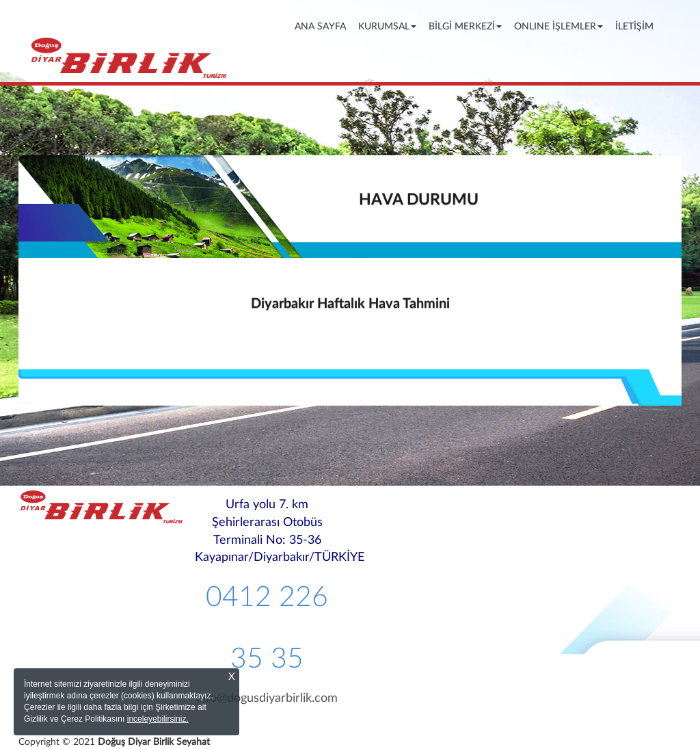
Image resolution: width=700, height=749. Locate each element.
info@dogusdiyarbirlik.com (267, 698)
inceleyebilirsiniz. (158, 719)
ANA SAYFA (323, 26)
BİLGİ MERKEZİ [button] (465, 27)
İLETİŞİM (634, 27)
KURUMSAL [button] (387, 27)
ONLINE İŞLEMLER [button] (558, 27)
